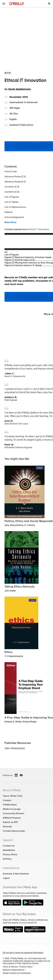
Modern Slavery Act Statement (17, 973)
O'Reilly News (10, 805)
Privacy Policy (10, 854)
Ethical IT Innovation (39, 229)
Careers (7, 800)
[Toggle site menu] (4, 4)
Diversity (7, 827)
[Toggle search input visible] (49, 4)
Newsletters (9, 850)
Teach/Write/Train (13, 796)
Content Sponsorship (14, 831)
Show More (10, 222)
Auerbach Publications (21, 125)
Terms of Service (10, 967)
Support (8, 840)
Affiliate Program (12, 818)
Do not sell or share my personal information (23, 953)
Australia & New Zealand (16, 874)
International (11, 868)
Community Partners (13, 813)
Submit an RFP (10, 822)
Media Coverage (12, 809)
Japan (6, 878)
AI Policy (7, 859)
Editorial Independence (13, 970)
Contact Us (9, 846)
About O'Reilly (12, 790)
